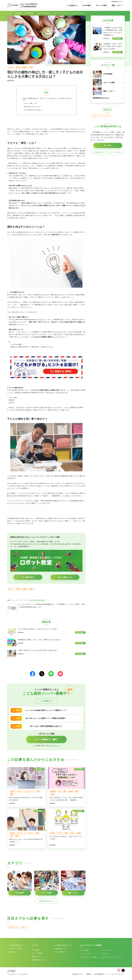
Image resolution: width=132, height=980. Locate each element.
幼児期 (24, 67)
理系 (12, 795)
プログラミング (29, 793)
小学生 (31, 67)
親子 (65, 793)
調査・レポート (117, 5)
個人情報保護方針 (99, 975)
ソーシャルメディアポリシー (116, 975)
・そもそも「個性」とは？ (32, 104)
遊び (60, 793)
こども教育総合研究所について (63, 946)
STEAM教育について (60, 950)
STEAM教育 (87, 5)
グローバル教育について (61, 953)
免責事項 (89, 975)
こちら (38, 504)
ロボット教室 (84, 951)
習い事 (18, 67)
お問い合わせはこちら (53, 747)
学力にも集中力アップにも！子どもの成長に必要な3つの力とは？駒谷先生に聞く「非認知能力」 (67, 800)
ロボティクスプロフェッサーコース (112, 958)
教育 (77, 793)
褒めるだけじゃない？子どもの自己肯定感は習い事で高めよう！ (26, 842)
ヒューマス (104, 955)
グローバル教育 (101, 5)
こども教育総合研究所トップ (16, 946)
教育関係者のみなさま (117, 2)
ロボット (11, 67)
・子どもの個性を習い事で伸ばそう (36, 111)
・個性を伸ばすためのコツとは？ (35, 107)
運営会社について (78, 975)
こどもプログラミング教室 (88, 958)
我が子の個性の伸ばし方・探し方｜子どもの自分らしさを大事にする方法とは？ (47, 100)
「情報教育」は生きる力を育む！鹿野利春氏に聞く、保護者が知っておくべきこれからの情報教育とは (113, 31)
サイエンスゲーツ (106, 951)
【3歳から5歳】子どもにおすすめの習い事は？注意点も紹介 (37, 651)
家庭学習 (53, 793)
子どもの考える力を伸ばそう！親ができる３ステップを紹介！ (38, 630)
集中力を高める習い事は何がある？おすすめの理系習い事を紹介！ (26, 800)
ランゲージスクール (86, 955)
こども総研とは (72, 5)
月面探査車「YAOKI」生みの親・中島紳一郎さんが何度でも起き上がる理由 (113, 46)
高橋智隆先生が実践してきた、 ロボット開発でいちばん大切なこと (40, 641)
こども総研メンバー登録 (15, 950)
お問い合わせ (11, 953)
